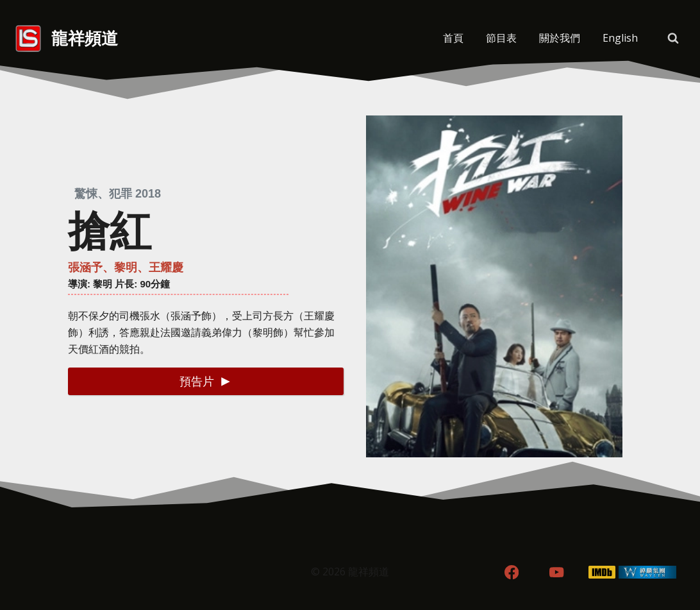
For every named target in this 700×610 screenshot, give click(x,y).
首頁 (453, 38)
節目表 (501, 38)
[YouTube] (557, 572)
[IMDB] (602, 572)
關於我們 (560, 38)
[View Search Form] (673, 38)
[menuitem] (620, 38)
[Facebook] (511, 572)
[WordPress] (648, 572)
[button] (206, 381)
